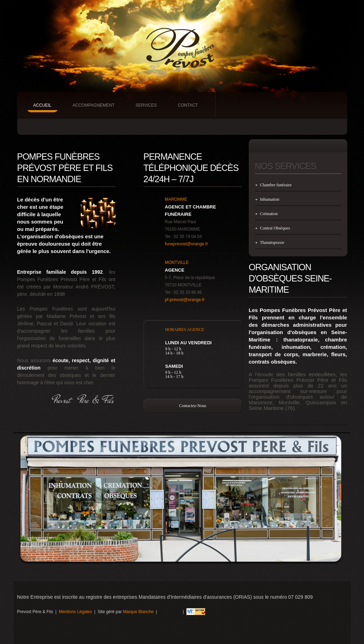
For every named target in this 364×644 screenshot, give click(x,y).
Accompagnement (94, 105)
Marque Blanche (138, 612)
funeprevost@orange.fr (187, 244)
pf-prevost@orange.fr (185, 300)
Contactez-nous (193, 406)
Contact (188, 105)
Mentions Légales (75, 612)
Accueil (42, 105)
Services (146, 105)
